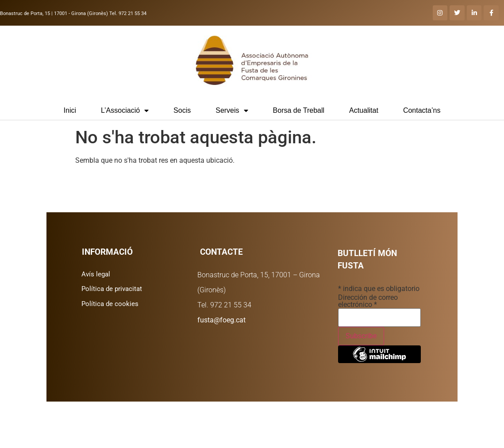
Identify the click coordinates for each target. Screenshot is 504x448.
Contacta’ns (422, 110)
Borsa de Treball (299, 110)
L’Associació (125, 111)
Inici (70, 110)
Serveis (232, 111)
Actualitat (364, 110)
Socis (182, 110)
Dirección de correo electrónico (368, 301)
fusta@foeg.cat (221, 320)
